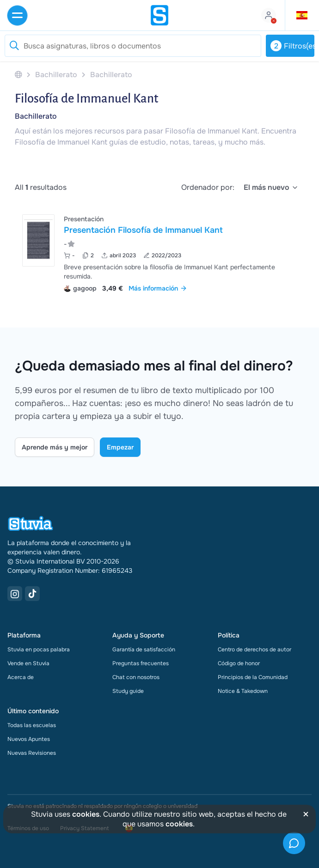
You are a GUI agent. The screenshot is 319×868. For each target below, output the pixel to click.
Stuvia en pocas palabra (39, 649)
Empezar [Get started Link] (120, 447)
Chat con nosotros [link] (136, 677)
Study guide (128, 691)
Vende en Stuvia (28, 663)
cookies (86, 814)
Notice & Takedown (243, 691)
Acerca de (21, 677)
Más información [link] (158, 288)
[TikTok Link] (32, 594)
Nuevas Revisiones (32, 753)
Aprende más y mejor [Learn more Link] (55, 447)
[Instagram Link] (15, 594)
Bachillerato (36, 116)
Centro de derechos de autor (255, 649)
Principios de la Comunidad (253, 677)
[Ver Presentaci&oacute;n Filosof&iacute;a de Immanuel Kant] (159, 252)
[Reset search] (14, 46)
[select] (271, 188)
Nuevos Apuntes (29, 739)
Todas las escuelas (32, 725)
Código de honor (239, 663)
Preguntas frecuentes (141, 663)
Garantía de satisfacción (144, 649)
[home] (159, 15)
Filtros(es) (292, 46)
